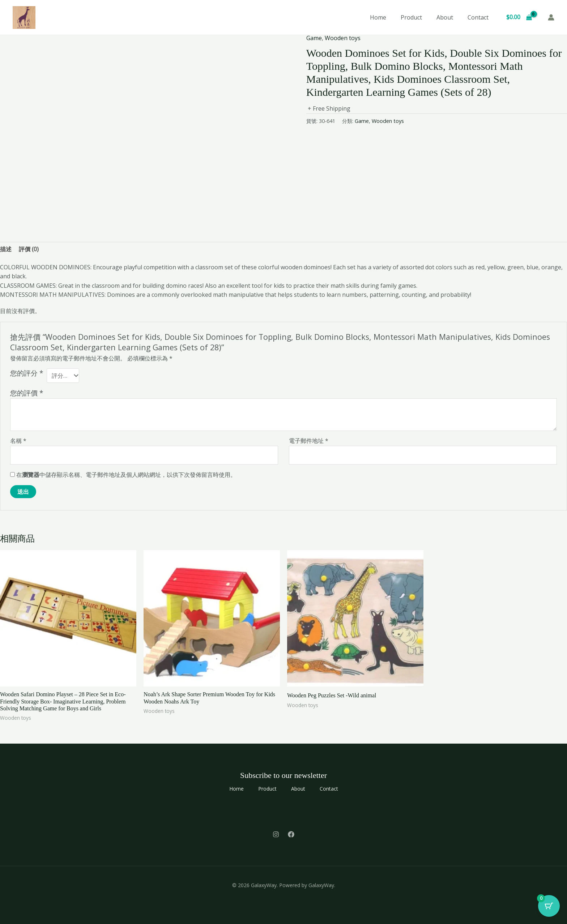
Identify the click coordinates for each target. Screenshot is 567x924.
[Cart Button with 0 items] (549, 906)
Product (411, 17)
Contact (478, 17)
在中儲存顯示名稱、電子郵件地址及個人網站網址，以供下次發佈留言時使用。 (126, 475)
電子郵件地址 (309, 441)
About (445, 17)
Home (378, 17)
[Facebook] (291, 834)
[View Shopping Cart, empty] (519, 17)
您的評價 (27, 393)
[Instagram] (276, 834)
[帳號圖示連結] (551, 17)
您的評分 (27, 373)
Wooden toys (343, 38)
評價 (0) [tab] (29, 249)
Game (314, 38)
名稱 (18, 441)
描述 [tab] (6, 249)
